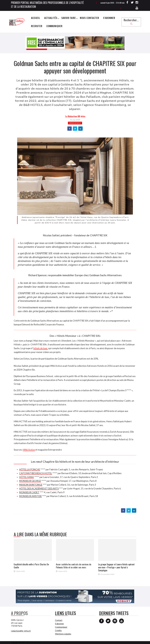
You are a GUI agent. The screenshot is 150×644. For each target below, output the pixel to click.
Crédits (58, 630)
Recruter (37, 26)
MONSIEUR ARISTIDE (30, 496)
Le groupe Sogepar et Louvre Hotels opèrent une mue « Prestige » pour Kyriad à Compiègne (116, 567)
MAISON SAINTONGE (31, 485)
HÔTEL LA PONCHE (30, 469)
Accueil (36, 18)
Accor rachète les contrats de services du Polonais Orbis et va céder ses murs (74, 566)
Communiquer (54, 26)
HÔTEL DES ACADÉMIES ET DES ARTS (39, 488)
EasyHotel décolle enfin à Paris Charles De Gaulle (31, 566)
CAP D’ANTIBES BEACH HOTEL (36, 473)
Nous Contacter (89, 18)
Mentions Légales (63, 634)
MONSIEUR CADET (29, 492)
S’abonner (109, 18)
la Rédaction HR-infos (75, 116)
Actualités (51, 18)
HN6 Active (29, 450)
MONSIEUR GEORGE (30, 481)
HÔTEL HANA (27, 477)
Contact (59, 620)
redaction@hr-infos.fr (21, 631)
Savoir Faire (69, 18)
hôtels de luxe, (41, 348)
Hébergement (75, 123)
